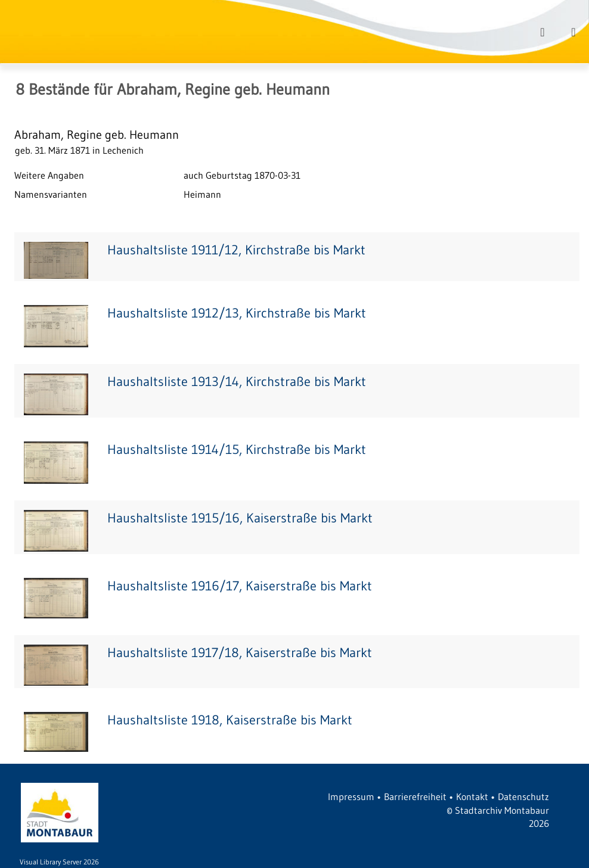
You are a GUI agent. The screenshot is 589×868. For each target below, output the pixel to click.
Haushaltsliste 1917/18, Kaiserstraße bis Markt (240, 653)
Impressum (351, 797)
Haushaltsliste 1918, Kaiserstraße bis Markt (230, 720)
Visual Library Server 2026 (59, 862)
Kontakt (472, 797)
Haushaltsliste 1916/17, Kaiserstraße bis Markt (240, 586)
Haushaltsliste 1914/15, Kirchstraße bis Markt (237, 449)
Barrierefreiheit (415, 797)
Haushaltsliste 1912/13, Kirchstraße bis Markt (237, 313)
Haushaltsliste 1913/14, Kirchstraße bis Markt (237, 382)
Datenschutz (523, 797)
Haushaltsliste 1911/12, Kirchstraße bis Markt (236, 250)
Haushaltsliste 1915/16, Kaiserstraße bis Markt (240, 518)
